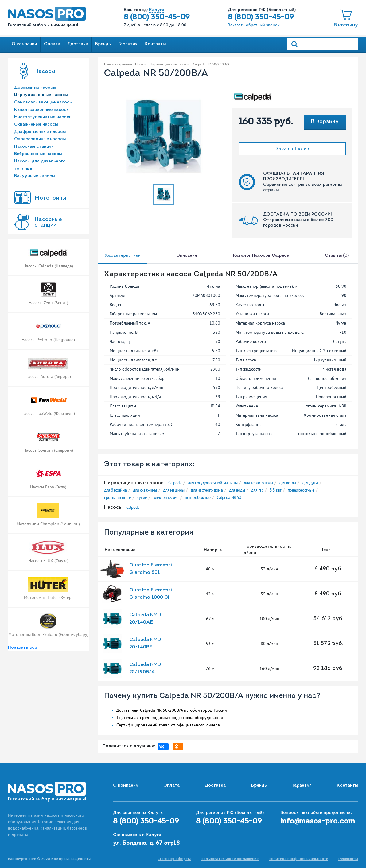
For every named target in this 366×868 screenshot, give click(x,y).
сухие (142, 497)
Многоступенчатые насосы (43, 117)
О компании (24, 44)
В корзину (346, 25)
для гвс (257, 490)
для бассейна (115, 490)
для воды (237, 490)
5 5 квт (275, 490)
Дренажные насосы (35, 88)
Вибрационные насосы (38, 154)
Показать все (22, 648)
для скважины (145, 490)
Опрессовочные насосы (40, 139)
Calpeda (175, 483)
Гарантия (128, 44)
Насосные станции (34, 147)
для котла (287, 483)
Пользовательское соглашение (230, 859)
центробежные (198, 497)
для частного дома (206, 490)
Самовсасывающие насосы (43, 102)
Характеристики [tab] (123, 256)
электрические (166, 497)
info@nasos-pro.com (318, 822)
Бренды (103, 44)
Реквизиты (348, 859)
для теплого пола (258, 483)
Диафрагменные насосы (40, 132)
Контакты (155, 44)
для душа (310, 483)
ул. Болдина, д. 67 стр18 (146, 843)
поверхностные (301, 490)
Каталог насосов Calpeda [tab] (261, 256)
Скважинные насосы (36, 125)
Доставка (78, 44)
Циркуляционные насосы (41, 95)
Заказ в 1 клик (292, 149)
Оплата (52, 44)
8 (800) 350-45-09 (157, 18)
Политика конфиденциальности (298, 859)
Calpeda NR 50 (229, 497)
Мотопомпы (51, 198)
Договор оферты (174, 859)
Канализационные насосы (42, 110)
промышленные (117, 497)
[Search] (323, 44)
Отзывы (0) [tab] (338, 256)
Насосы (45, 72)
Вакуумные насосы (35, 176)
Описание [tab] (187, 256)
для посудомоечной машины (213, 483)
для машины (174, 490)
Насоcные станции (48, 222)
